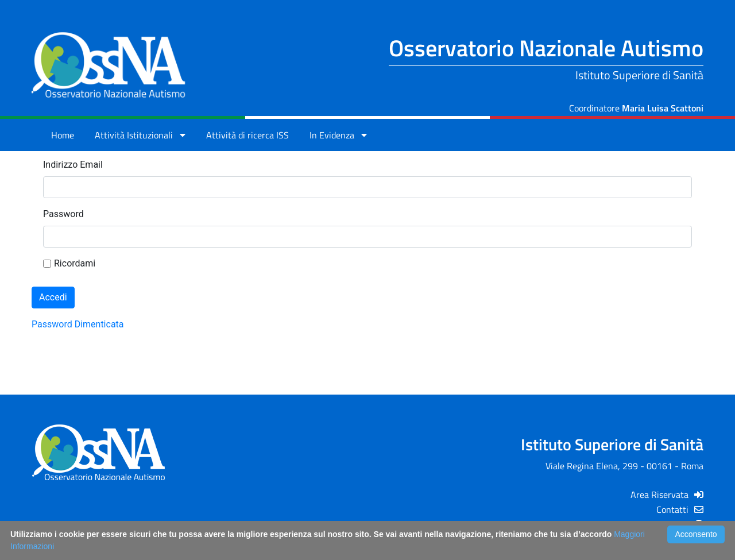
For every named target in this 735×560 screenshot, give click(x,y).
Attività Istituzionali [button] (140, 135)
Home (63, 135)
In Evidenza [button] (338, 135)
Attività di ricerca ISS (247, 135)
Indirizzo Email (73, 165)
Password (63, 214)
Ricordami (69, 263)
